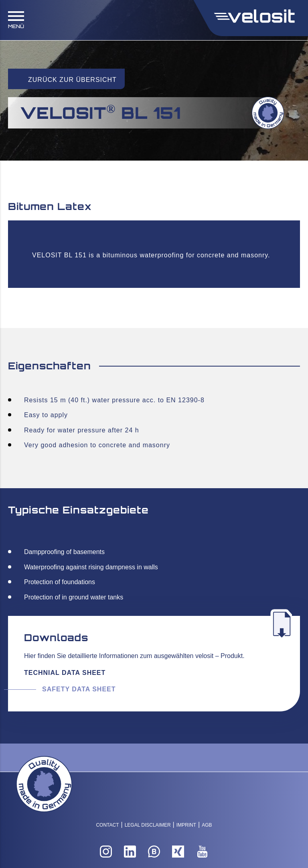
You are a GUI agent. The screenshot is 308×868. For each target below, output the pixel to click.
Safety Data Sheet (79, 689)
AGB (207, 825)
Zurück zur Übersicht (72, 80)
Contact (107, 825)
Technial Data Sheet (65, 673)
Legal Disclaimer (148, 825)
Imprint (186, 825)
